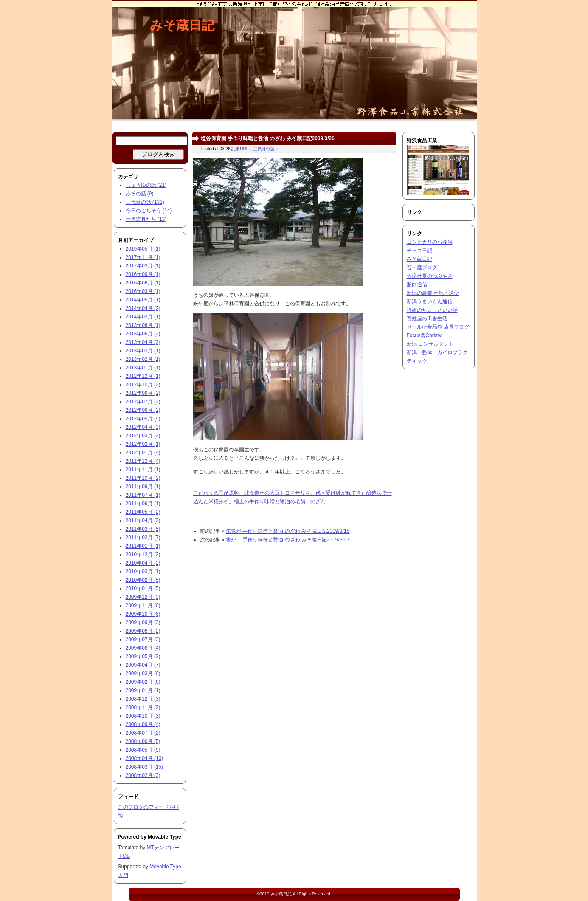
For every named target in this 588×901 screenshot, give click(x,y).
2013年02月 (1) (143, 359)
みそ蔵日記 (182, 25)
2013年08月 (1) (143, 325)
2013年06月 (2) (143, 334)
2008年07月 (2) (143, 733)
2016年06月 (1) (143, 283)
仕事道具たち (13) (146, 219)
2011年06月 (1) (143, 504)
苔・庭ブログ (422, 267)
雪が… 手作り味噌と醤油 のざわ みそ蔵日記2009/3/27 (288, 540)
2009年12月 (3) (143, 597)
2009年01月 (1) (143, 690)
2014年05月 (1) (143, 300)
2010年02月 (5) (143, 580)
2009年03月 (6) (143, 673)
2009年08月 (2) (143, 631)
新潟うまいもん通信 (430, 301)
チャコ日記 (419, 251)
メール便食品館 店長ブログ (438, 327)
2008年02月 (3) (143, 775)
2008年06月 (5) (143, 741)
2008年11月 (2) (143, 707)
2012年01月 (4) (143, 453)
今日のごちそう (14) (149, 211)
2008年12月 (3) (143, 699)
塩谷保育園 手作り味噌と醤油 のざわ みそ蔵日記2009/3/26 (268, 138)
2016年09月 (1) (143, 274)
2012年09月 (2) (143, 393)
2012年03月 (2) (143, 436)
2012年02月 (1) (143, 444)
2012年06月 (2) (143, 410)
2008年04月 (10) (145, 758)
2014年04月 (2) (143, 308)
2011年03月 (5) (143, 529)
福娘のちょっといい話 (432, 310)
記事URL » (242, 149)
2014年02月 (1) (143, 317)
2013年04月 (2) (143, 342)
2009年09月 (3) (143, 622)
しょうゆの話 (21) (146, 185)
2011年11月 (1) (143, 470)
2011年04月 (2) (143, 521)
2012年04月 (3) (143, 427)
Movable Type (164, 837)
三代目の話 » (265, 149)
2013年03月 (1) (143, 351)
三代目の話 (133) (145, 202)
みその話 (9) (140, 194)
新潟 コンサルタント (430, 344)
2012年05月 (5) (143, 419)
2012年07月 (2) (143, 402)
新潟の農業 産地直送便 (433, 293)
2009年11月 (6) (143, 605)
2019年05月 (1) (143, 249)
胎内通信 (417, 284)
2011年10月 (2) (143, 478)
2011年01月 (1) (143, 546)
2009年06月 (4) (143, 648)
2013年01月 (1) (143, 368)
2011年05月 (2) (143, 512)
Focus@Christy (424, 335)
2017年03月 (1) (143, 266)
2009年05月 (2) (143, 656)
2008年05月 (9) (143, 750)
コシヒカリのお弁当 (430, 242)
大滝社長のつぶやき (430, 276)
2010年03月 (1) (143, 572)
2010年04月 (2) (143, 563)
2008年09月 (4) (143, 724)
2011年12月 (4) (143, 461)
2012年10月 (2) (143, 385)
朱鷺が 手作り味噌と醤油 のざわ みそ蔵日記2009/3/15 (288, 531)
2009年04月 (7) (143, 665)
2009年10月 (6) (143, 614)
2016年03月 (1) (143, 291)
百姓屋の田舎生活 (427, 318)
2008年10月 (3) (143, 716)
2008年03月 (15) (145, 767)
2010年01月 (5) (143, 588)
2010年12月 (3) (143, 555)
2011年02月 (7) (143, 538)
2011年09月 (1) (143, 487)
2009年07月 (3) (143, 639)
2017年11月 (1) (143, 257)
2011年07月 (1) (143, 495)
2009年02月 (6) (143, 682)
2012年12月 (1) (143, 376)
